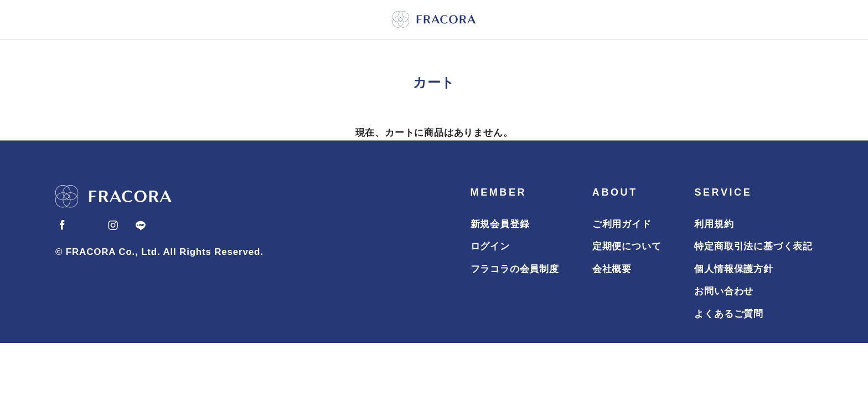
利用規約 (714, 224)
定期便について (627, 246)
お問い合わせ (724, 291)
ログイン (490, 246)
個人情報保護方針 (733, 269)
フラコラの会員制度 (515, 269)
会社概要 (612, 269)
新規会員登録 (500, 224)
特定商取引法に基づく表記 (753, 246)
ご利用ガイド (622, 224)
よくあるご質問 (729, 314)
